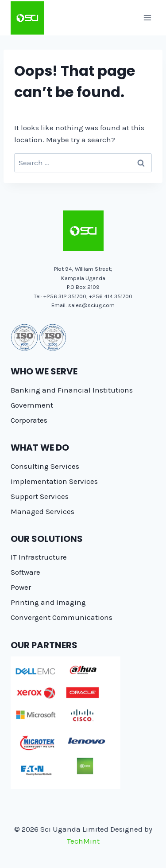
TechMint (83, 841)
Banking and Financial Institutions (72, 390)
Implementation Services (54, 481)
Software (25, 572)
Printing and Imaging (48, 602)
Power (21, 587)
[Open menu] (147, 18)
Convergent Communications (62, 617)
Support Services (40, 496)
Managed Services (42, 511)
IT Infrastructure (39, 557)
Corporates (29, 420)
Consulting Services (45, 466)
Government (32, 405)
